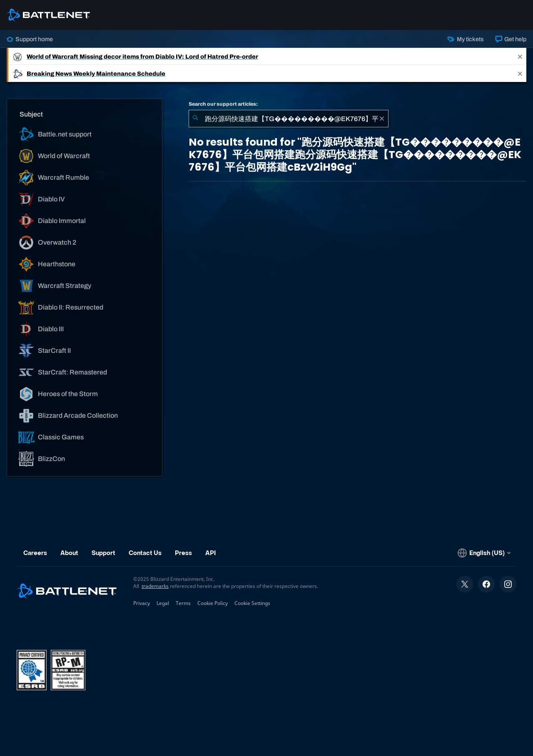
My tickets (466, 39)
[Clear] (382, 119)
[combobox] (289, 119)
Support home (30, 39)
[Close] (520, 56)
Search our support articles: (223, 104)
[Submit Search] (195, 119)
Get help (511, 39)
